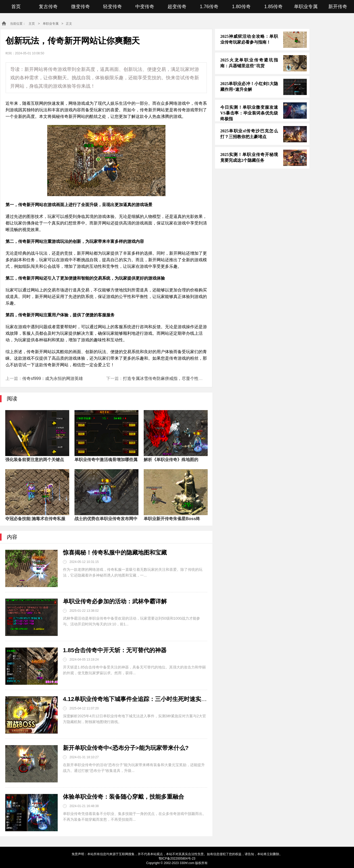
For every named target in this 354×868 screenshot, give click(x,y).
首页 (16, 7)
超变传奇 (177, 7)
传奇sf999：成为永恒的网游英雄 (53, 378)
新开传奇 (338, 7)
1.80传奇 (241, 7)
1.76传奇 (209, 7)
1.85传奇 (273, 7)
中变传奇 (145, 7)
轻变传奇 (112, 7)
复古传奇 (48, 7)
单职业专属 (306, 7)
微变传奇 (81, 7)
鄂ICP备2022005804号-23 (177, 859)
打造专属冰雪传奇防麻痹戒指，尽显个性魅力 (165, 378)
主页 (32, 24)
